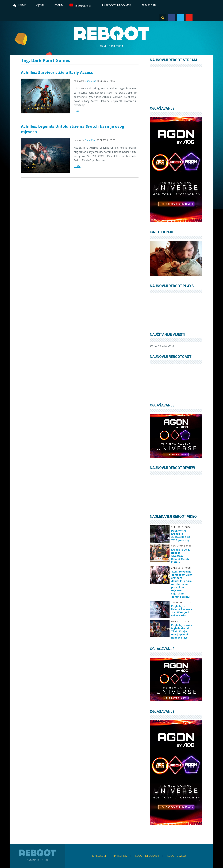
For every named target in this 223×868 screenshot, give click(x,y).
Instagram (198, 18)
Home (22, 5)
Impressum (99, 856)
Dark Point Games (37, 166)
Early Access (44, 108)
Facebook (172, 18)
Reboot (111, 33)
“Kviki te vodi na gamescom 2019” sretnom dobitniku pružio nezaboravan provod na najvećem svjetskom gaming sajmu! (182, 584)
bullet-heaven (39, 105)
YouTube (189, 18)
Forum (59, 5)
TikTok (206, 18)
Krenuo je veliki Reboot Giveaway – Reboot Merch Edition (181, 556)
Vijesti (40, 5)
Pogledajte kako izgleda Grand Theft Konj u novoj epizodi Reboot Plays (182, 631)
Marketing (120, 856)
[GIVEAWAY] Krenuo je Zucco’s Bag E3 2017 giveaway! (181, 535)
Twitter (180, 18)
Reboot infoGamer (146, 856)
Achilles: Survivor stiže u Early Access (57, 72)
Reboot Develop (177, 856)
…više (77, 111)
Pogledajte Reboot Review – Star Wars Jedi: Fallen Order (182, 611)
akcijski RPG (38, 164)
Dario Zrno (91, 81)
